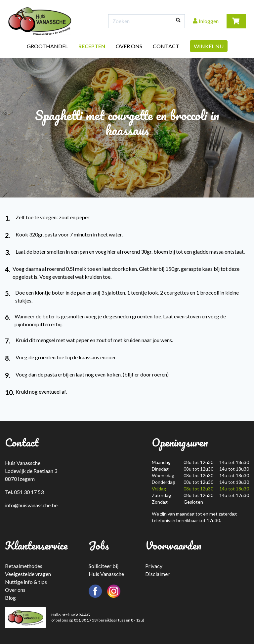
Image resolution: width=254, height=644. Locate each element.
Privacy (154, 566)
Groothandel (47, 46)
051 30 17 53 (85, 620)
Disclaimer (157, 574)
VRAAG (83, 615)
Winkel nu (209, 46)
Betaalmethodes (24, 566)
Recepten (92, 46)
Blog (10, 598)
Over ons (129, 46)
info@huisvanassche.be (31, 505)
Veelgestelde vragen (28, 574)
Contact (166, 46)
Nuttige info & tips (26, 582)
